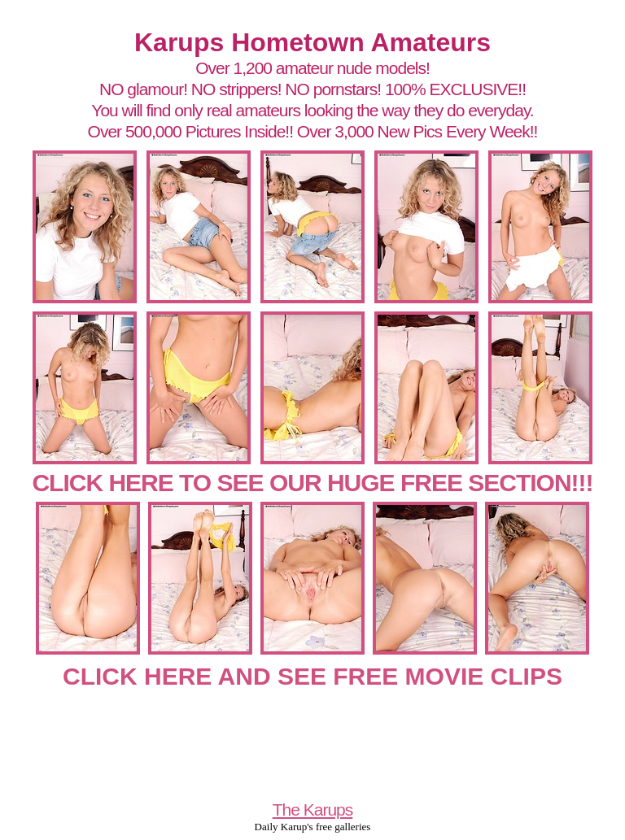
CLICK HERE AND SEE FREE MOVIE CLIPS (312, 676)
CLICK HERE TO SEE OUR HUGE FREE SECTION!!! (312, 483)
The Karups (313, 810)
